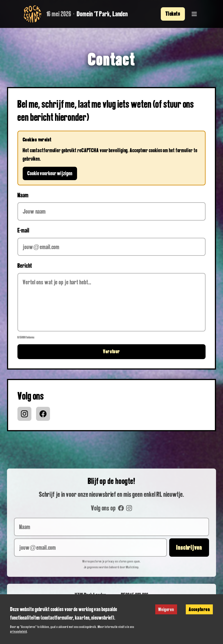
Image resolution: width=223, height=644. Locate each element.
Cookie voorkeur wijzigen (50, 173)
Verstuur (111, 352)
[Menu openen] (194, 14)
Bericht (25, 265)
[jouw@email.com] (90, 548)
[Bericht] (111, 302)
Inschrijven (189, 547)
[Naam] (111, 211)
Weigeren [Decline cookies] (166, 609)
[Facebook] (43, 414)
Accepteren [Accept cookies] (199, 609)
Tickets (173, 14)
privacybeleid (19, 631)
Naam (23, 195)
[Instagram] (24, 414)
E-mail (23, 230)
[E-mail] (111, 247)
